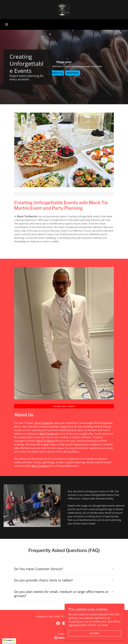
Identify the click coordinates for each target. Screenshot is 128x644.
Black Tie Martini (44, 423)
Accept (94, 633)
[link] (64, 10)
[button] (7, 24)
